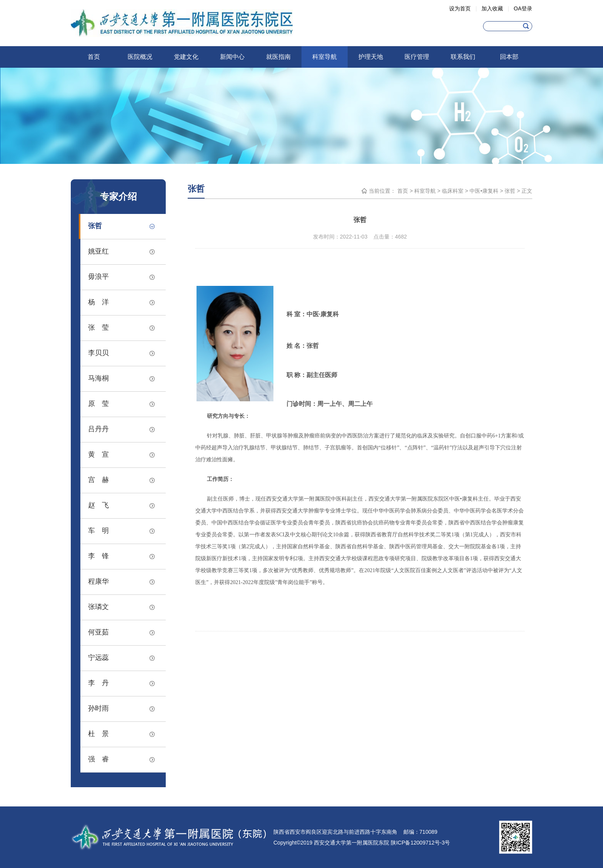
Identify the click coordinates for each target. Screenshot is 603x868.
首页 (94, 57)
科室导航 (325, 57)
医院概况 (140, 57)
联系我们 (463, 57)
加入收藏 (492, 8)
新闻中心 (232, 57)
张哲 (510, 191)
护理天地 (371, 57)
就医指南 (278, 57)
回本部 (509, 57)
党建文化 (186, 57)
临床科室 (453, 191)
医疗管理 (417, 57)
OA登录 (523, 8)
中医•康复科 (484, 191)
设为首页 (460, 8)
